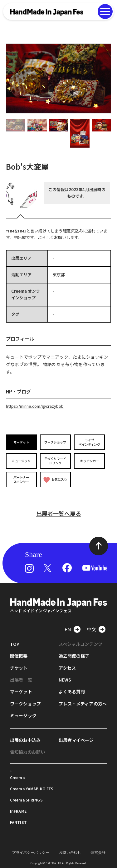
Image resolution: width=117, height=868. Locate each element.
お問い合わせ (70, 852)
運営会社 (98, 852)
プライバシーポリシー (31, 852)
